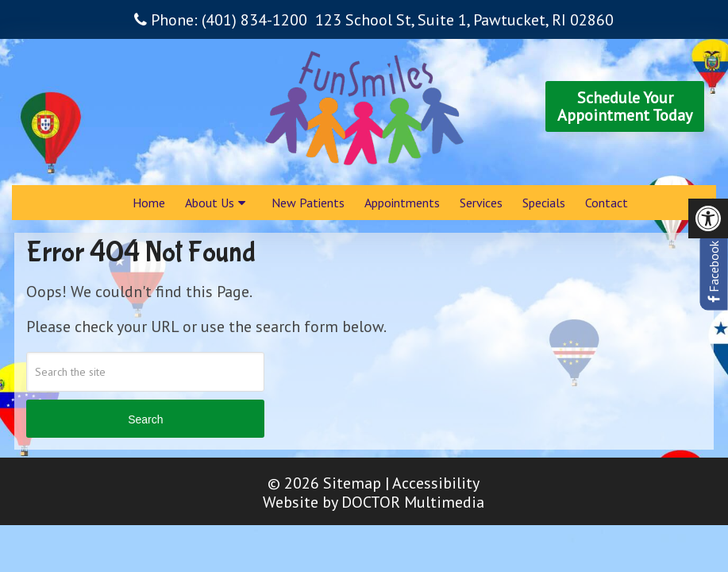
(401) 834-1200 (254, 20)
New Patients (308, 203)
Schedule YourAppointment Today (625, 106)
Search (145, 419)
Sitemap (352, 483)
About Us (210, 203)
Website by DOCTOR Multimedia (374, 502)
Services (481, 203)
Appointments (402, 203)
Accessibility (436, 483)
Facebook (714, 272)
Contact (607, 203)
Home (149, 203)
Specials (544, 203)
